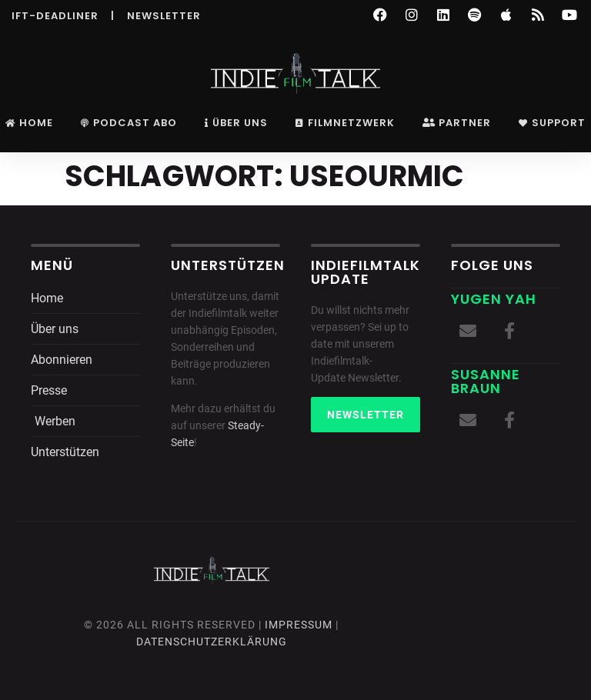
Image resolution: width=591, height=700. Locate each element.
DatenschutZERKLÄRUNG (212, 642)
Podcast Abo (129, 123)
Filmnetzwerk (345, 123)
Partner (457, 123)
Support (552, 123)
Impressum (299, 625)
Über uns (236, 123)
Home (29, 123)
